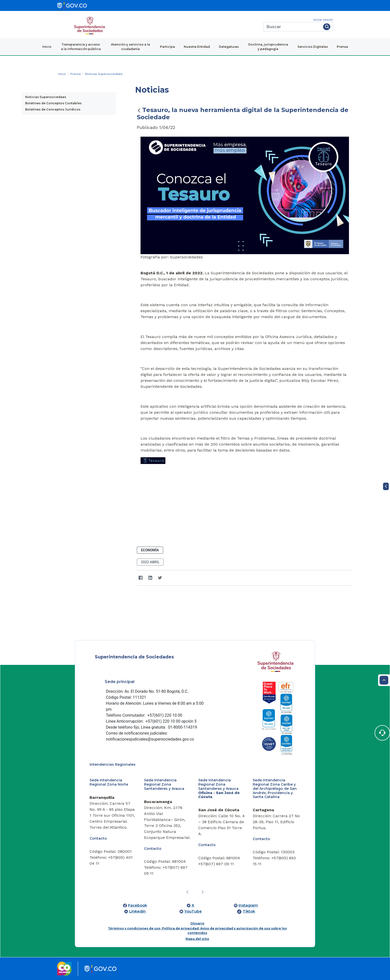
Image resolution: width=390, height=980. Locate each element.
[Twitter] (160, 578)
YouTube (193, 911)
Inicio (47, 47)
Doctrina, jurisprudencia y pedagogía (268, 47)
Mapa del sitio (197, 939)
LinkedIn (137, 911)
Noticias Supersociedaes (46, 97)
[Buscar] (292, 27)
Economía (150, 550)
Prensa (342, 47)
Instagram (248, 905)
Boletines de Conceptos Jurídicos (53, 109)
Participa (167, 47)
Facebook (138, 905)
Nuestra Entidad (197, 47)
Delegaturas (229, 47)
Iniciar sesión (323, 20)
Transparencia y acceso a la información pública (81, 47)
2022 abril (150, 562)
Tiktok (249, 911)
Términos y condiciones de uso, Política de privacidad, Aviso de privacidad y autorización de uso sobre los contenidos (197, 931)
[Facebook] (141, 578)
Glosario (197, 923)
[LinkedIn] (150, 578)
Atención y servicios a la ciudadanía (130, 47)
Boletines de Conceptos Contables (53, 103)
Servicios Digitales (313, 47)
